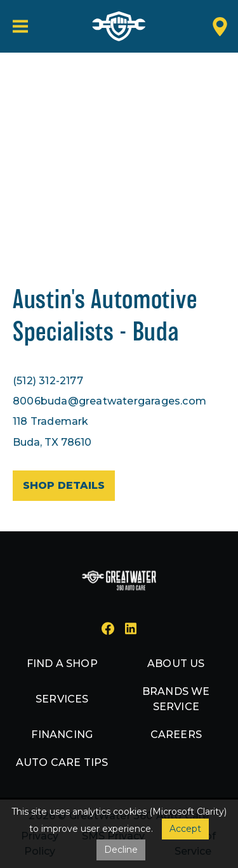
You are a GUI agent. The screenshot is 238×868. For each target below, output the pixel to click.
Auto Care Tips (62, 762)
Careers (176, 735)
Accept (185, 829)
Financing (62, 735)
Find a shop (62, 664)
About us (176, 664)
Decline (121, 850)
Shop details (64, 485)
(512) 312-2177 (48, 381)
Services (62, 699)
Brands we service (176, 699)
